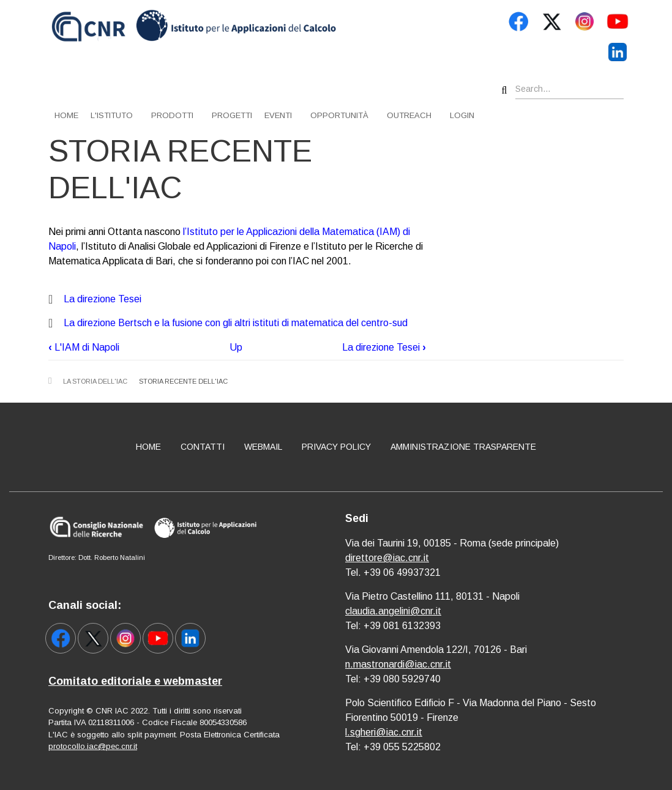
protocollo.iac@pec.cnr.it (93, 746)
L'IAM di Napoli (84, 347)
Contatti (203, 447)
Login (462, 115)
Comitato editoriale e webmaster (135, 681)
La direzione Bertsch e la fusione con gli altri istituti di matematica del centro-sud (236, 323)
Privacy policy (336, 447)
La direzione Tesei (103, 299)
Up (236, 347)
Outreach (409, 115)
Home (66, 115)
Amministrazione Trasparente (463, 447)
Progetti (232, 115)
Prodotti (172, 115)
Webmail (263, 447)
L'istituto (112, 115)
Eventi (278, 115)
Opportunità (339, 115)
